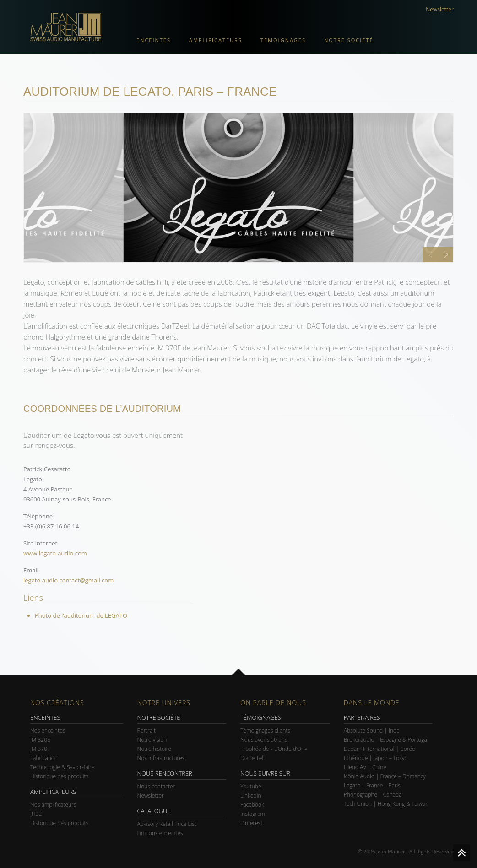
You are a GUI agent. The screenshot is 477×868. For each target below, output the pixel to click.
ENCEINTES (45, 717)
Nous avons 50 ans (264, 740)
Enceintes (154, 40)
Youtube (251, 786)
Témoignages (283, 40)
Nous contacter (156, 786)
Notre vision (152, 740)
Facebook (252, 805)
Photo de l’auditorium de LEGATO (81, 615)
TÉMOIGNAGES (261, 717)
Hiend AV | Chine (365, 767)
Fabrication (44, 758)
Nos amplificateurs (53, 805)
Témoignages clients (265, 731)
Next (446, 255)
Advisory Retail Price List (167, 824)
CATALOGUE (154, 811)
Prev (431, 255)
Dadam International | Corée (379, 749)
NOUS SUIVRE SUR (265, 773)
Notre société (349, 40)
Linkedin (251, 795)
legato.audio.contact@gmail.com (68, 580)
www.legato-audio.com (55, 553)
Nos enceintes (48, 731)
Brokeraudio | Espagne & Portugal (386, 740)
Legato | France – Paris (372, 785)
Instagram (253, 814)
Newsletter (440, 9)
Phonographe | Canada (373, 795)
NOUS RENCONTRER (165, 773)
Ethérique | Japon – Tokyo (376, 758)
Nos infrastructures (161, 758)
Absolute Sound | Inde (372, 731)
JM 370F (40, 749)
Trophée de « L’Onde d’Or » (274, 749)
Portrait (147, 731)
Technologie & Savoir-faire (62, 767)
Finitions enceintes (160, 833)
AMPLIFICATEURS (53, 792)
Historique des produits (59, 776)
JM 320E (40, 740)
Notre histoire (154, 749)
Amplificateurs (216, 40)
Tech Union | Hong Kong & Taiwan (386, 804)
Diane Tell (252, 758)
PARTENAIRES (362, 717)
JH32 (36, 814)
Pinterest (251, 823)
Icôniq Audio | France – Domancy (385, 776)
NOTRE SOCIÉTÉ (159, 717)
